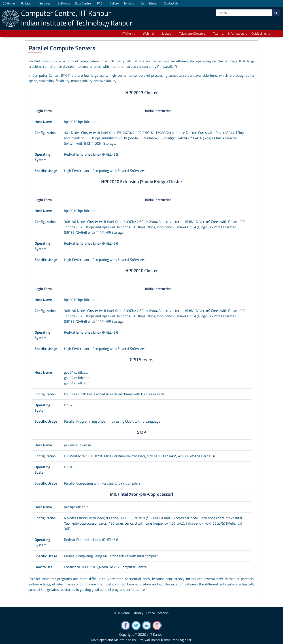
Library (167, 33)
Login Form (43, 111)
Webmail (149, 33)
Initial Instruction (158, 111)
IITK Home (129, 33)
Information (236, 33)
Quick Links (259, 33)
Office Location (157, 613)
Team (217, 33)
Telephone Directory (192, 33)
